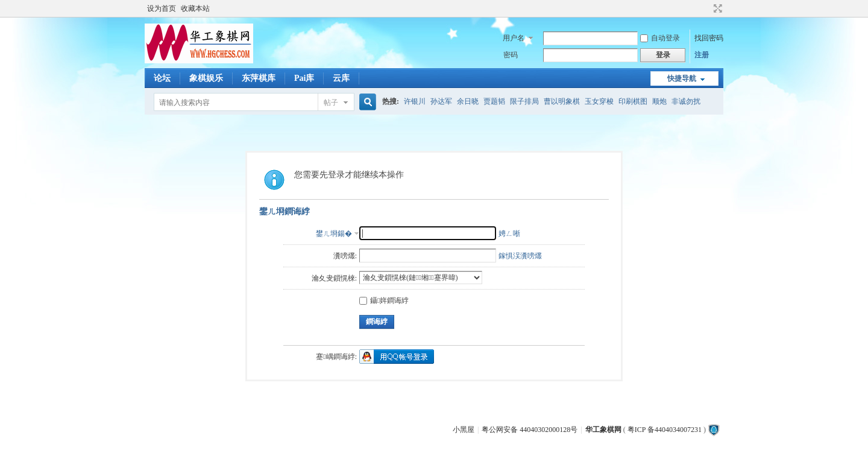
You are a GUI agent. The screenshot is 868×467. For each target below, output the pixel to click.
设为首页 (162, 8)
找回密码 (709, 38)
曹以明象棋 (562, 101)
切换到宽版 (716, 8)
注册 (702, 55)
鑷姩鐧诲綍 (384, 300)
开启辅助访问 (706, 8)
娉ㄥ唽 (509, 233)
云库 (341, 78)
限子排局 (524, 101)
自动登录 (660, 38)
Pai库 (304, 78)
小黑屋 (464, 430)
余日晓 (468, 101)
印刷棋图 (633, 101)
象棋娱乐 (206, 78)
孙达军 (441, 101)
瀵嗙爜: (345, 256)
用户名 (514, 38)
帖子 (331, 103)
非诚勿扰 (686, 101)
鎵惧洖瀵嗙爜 (520, 256)
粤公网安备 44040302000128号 (530, 430)
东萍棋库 (259, 78)
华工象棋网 (603, 430)
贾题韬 (494, 101)
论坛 (162, 78)
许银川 (415, 101)
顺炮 (659, 101)
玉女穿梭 (599, 101)
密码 (511, 55)
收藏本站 (195, 8)
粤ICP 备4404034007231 (665, 430)
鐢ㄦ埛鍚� (334, 233)
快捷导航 (682, 78)
